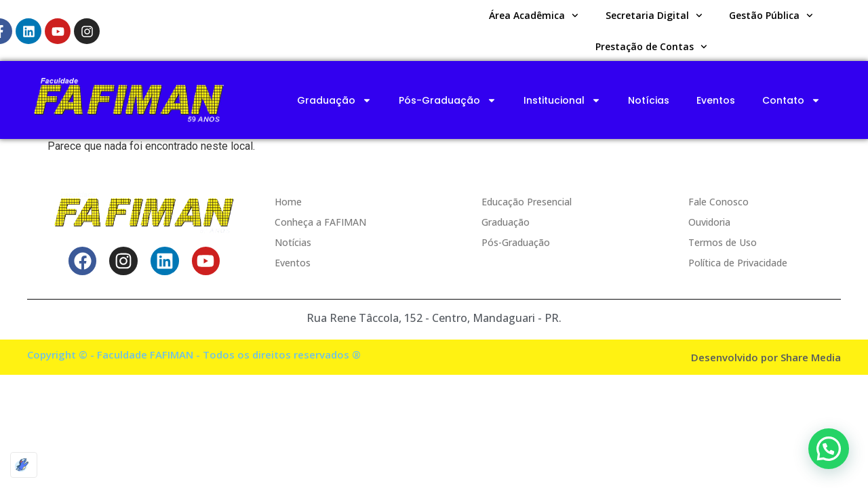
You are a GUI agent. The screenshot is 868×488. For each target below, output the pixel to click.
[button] (829, 449)
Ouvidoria (709, 222)
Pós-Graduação (448, 100)
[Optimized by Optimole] (24, 465)
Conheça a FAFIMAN (320, 222)
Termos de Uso (723, 242)
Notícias (649, 100)
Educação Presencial (527, 202)
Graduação (334, 100)
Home (288, 202)
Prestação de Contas (651, 47)
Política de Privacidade (738, 263)
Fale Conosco (718, 202)
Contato (791, 100)
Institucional (562, 100)
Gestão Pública (771, 16)
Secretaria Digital (654, 16)
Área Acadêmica (534, 16)
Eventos (716, 100)
